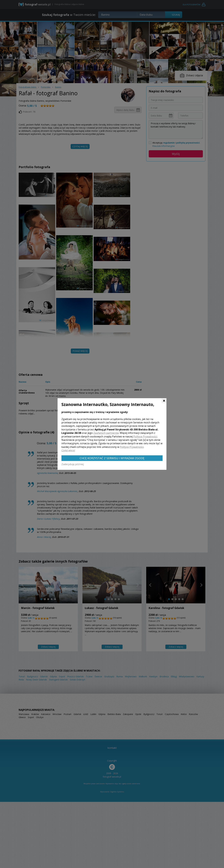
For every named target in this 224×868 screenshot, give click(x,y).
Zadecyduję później (73, 464)
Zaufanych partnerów (106, 433)
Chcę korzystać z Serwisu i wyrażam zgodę (112, 458)
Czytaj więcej (68, 450)
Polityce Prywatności (145, 436)
